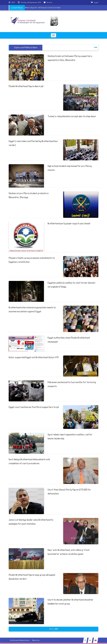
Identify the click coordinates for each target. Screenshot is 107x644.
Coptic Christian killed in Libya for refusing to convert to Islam (32, 8)
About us (36, 640)
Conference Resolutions (20, 640)
